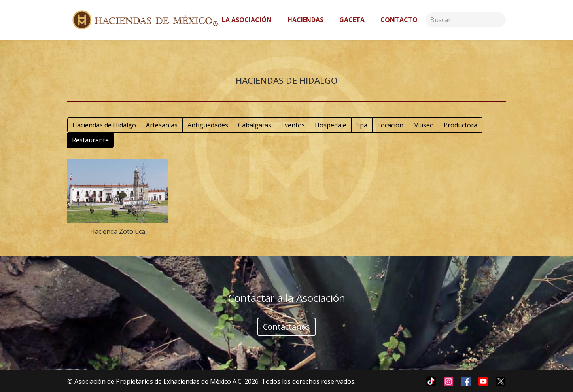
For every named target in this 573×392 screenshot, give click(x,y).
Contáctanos (286, 327)
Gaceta (352, 20)
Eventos (293, 125)
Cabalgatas (255, 125)
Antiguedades (208, 125)
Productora (460, 125)
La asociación (247, 20)
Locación (390, 125)
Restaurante (90, 140)
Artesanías (162, 125)
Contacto (399, 20)
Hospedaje (331, 125)
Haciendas (305, 20)
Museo (424, 125)
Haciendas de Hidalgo (104, 125)
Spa (362, 125)
